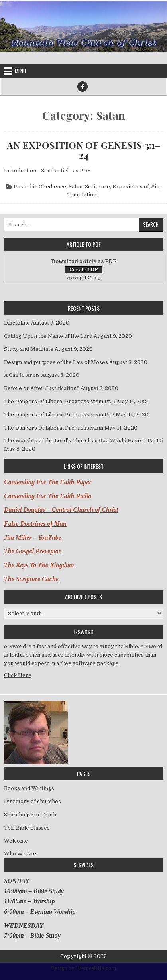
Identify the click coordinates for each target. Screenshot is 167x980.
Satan (76, 187)
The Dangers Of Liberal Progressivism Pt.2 (59, 415)
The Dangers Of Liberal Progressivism (54, 428)
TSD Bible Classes (27, 828)
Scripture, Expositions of (117, 187)
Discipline (17, 323)
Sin (155, 187)
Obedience (52, 187)
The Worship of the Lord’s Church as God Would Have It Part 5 (83, 441)
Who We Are (20, 854)
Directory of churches (32, 801)
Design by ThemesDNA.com (83, 968)
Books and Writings (29, 788)
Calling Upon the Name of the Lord (48, 336)
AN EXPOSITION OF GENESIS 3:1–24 (84, 150)
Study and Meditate (29, 349)
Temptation (82, 195)
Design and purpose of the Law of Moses (56, 362)
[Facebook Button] (83, 87)
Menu (20, 71)
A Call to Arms (22, 375)
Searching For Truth (30, 815)
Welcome (16, 841)
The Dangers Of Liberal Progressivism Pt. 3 (60, 401)
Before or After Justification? (42, 388)
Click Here (18, 675)
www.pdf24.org (83, 278)
